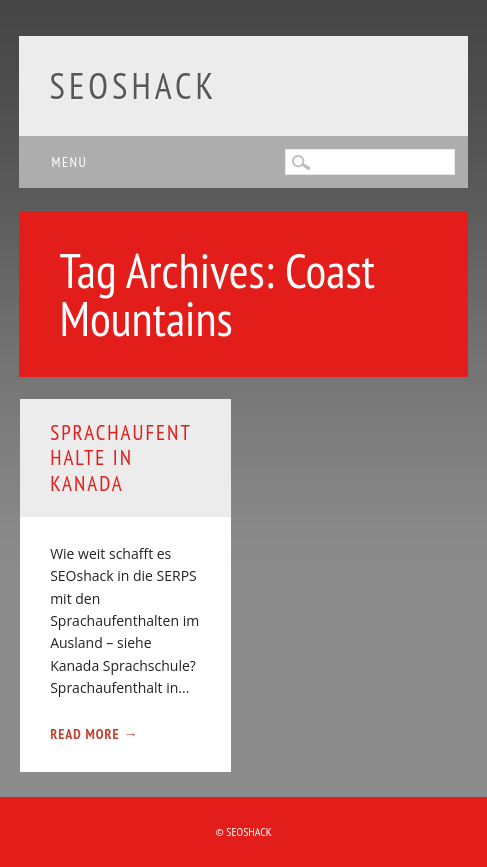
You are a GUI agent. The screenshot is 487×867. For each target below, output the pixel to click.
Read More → (94, 734)
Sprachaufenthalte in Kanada (121, 457)
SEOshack (133, 85)
